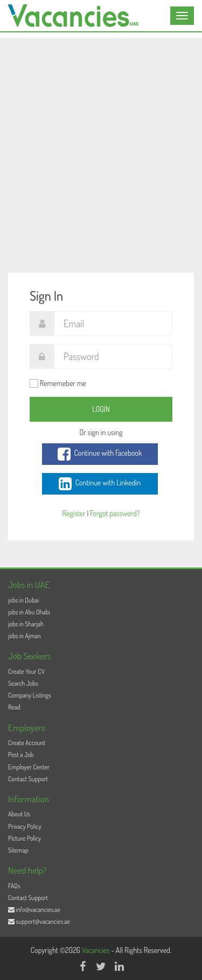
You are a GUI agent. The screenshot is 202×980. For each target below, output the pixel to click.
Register (74, 513)
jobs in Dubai (23, 600)
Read (14, 707)
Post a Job (21, 755)
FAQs (14, 886)
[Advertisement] (101, 139)
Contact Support (28, 779)
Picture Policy (25, 838)
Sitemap (18, 850)
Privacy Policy (25, 826)
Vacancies (97, 950)
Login (101, 409)
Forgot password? (115, 513)
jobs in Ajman (25, 636)
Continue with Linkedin (100, 484)
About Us (19, 814)
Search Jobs (23, 683)
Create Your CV (26, 671)
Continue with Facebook (100, 454)
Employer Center (29, 767)
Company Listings (30, 695)
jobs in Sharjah (26, 624)
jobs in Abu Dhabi (29, 612)
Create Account (27, 743)
